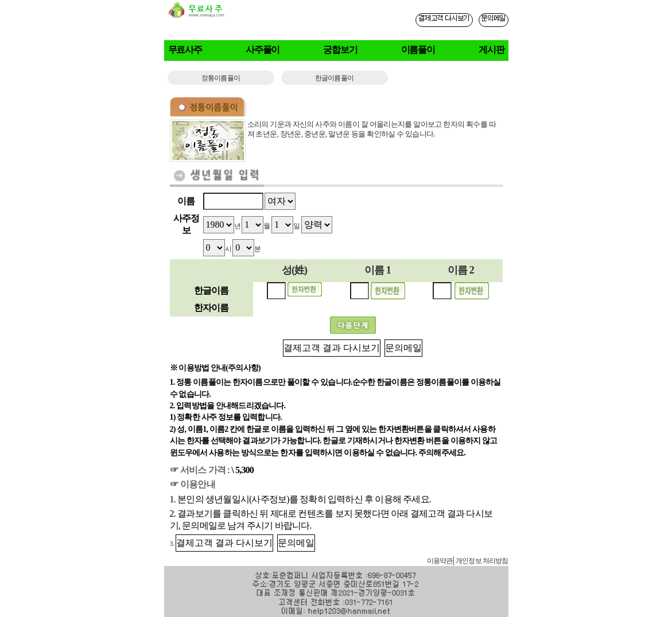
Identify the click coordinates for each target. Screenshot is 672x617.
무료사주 (185, 50)
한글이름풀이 (334, 78)
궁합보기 (340, 50)
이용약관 (440, 561)
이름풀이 (418, 50)
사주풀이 (263, 50)
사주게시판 (403, 561)
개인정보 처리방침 (482, 561)
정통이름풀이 (221, 78)
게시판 (492, 50)
